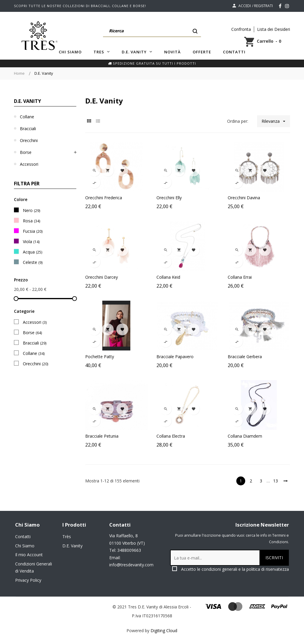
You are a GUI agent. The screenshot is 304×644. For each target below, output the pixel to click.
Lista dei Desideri (274, 29)
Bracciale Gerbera (245, 357)
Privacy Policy (28, 580)
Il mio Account (29, 555)
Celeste (33, 262)
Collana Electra (171, 436)
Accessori (29, 164)
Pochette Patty (100, 357)
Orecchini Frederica (104, 198)
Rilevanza (276, 121)
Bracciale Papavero (175, 357)
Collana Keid (168, 277)
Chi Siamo (25, 546)
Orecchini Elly (169, 198)
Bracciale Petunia (102, 436)
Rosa (31, 221)
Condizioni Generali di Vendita (34, 568)
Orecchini (29, 140)
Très (67, 537)
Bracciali (28, 129)
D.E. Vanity (27, 101)
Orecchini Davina (244, 198)
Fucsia (33, 231)
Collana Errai (240, 277)
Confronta (241, 29)
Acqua (33, 252)
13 (275, 481)
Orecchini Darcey (102, 277)
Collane (27, 117)
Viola (31, 242)
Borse (26, 152)
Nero (31, 210)
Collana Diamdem (245, 436)
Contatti (23, 537)
